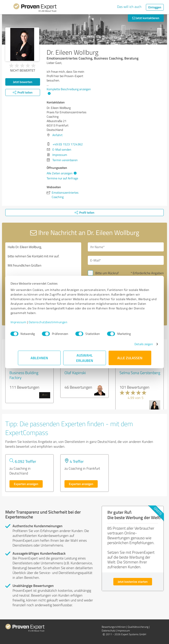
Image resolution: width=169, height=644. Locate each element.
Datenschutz (108, 630)
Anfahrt (57, 135)
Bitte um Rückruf (107, 273)
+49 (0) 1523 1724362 (68, 144)
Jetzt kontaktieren (146, 18)
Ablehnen (39, 358)
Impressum (26, 322)
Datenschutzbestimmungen (55, 322)
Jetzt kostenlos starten (133, 582)
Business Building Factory (24, 375)
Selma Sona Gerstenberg (140, 373)
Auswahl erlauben (85, 358)
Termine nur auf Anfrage (62, 178)
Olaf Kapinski (75, 373)
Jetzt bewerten (23, 82)
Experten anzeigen (26, 484)
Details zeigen (136, 344)
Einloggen (155, 7)
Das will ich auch (129, 7)
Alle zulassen (130, 358)
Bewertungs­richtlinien (114, 627)
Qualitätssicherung (138, 627)
